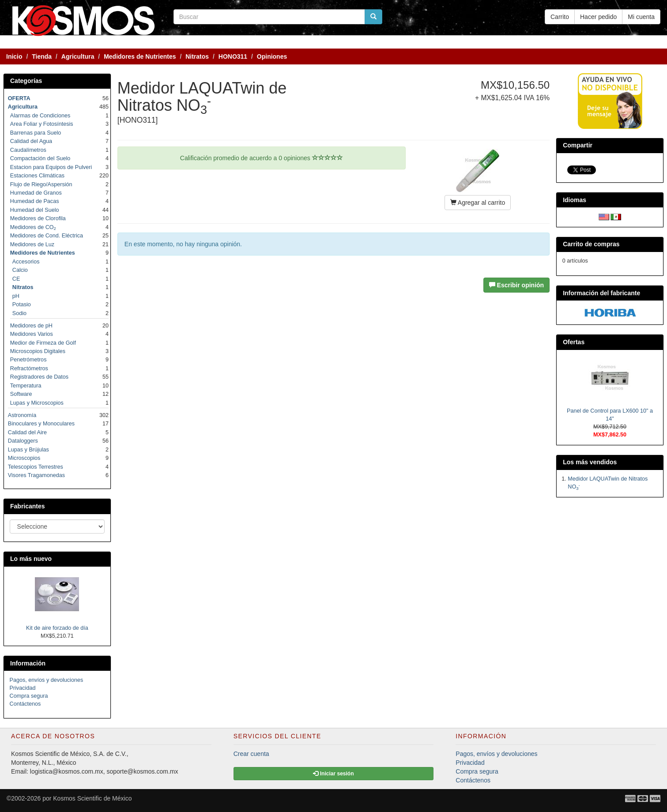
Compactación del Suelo (40, 158)
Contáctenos (25, 704)
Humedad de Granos (36, 193)
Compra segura (29, 696)
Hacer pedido (598, 17)
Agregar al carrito (478, 203)
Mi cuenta (641, 17)
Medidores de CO (33, 227)
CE (16, 279)
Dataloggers (23, 441)
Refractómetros (29, 368)
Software (21, 394)
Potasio (22, 304)
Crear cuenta (251, 754)
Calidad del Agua (31, 141)
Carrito (560, 17)
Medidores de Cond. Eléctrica (47, 236)
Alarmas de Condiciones (40, 116)
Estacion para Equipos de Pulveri (51, 167)
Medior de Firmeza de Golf (43, 343)
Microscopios (24, 458)
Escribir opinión (516, 285)
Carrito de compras (591, 244)
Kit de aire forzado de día (57, 628)
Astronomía (22, 415)
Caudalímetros (28, 150)
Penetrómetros (28, 360)
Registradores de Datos (39, 377)
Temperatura (26, 386)
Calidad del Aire (27, 432)
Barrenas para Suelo (36, 133)
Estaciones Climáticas (37, 176)
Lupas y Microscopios (37, 403)
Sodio (19, 313)
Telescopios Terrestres (36, 467)
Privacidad (23, 688)
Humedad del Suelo (35, 210)
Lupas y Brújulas (28, 450)
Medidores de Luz (32, 244)
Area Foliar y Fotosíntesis (42, 124)
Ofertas (574, 342)
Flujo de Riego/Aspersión (41, 184)
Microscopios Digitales (38, 351)
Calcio (20, 270)
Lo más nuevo (31, 559)
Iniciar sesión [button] (333, 774)
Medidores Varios (32, 334)
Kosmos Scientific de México (92, 798)
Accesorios (26, 262)
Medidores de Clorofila (38, 218)
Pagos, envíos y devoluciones (47, 680)
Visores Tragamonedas (36, 475)
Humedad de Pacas (35, 201)
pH (16, 296)
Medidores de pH (31, 326)
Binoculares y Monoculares (41, 424)
